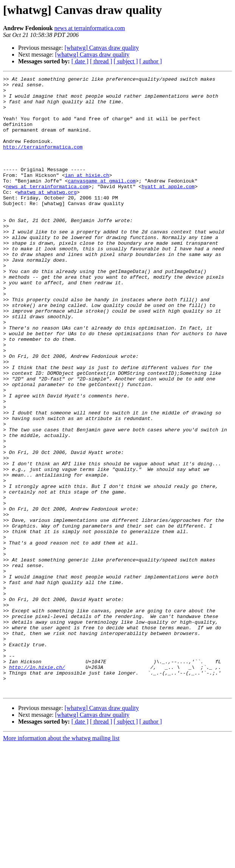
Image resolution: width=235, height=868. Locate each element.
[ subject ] (126, 61)
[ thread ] (101, 61)
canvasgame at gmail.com (102, 202)
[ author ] (151, 61)
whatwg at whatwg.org (47, 216)
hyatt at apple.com (168, 209)
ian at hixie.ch (87, 195)
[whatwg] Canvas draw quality (102, 48)
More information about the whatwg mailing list (61, 861)
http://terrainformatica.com (43, 161)
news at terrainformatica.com (90, 28)
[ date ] (80, 61)
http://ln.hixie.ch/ (37, 786)
